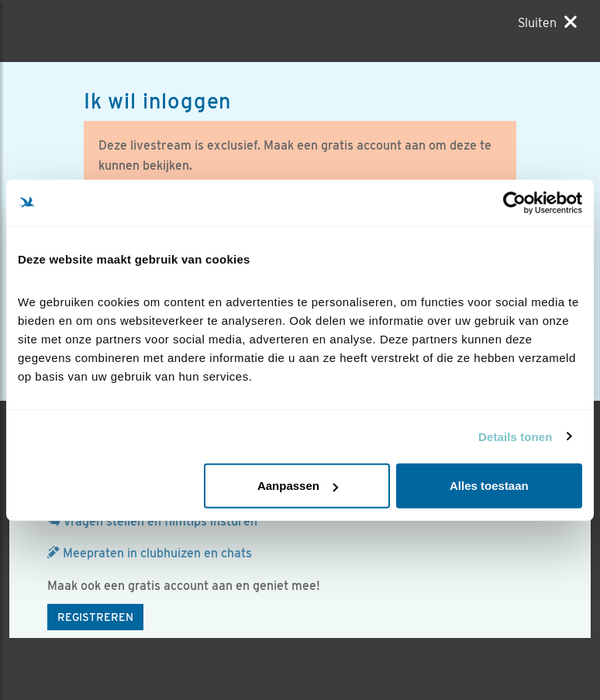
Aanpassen (298, 486)
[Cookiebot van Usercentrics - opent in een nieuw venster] (514, 202)
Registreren (95, 617)
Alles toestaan (489, 486)
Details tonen (515, 436)
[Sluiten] (547, 22)
